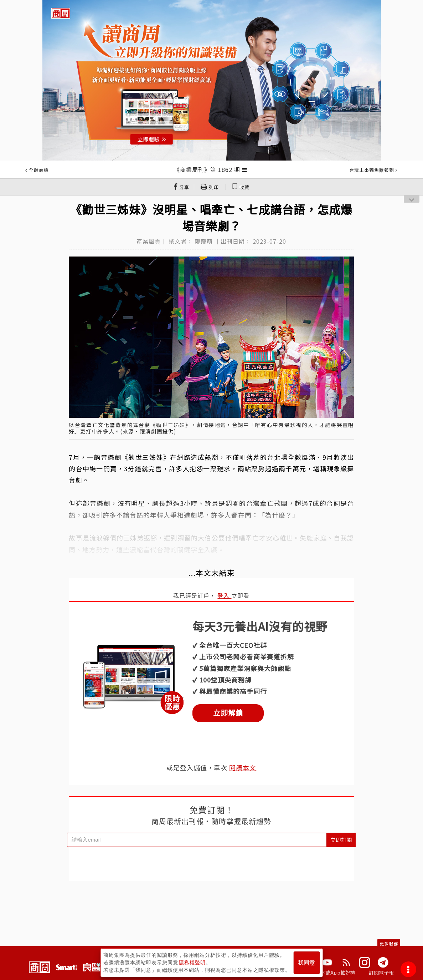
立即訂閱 (341, 840)
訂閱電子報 (381, 973)
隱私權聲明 (192, 963)
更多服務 (389, 943)
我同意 (306, 963)
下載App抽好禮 (338, 973)
